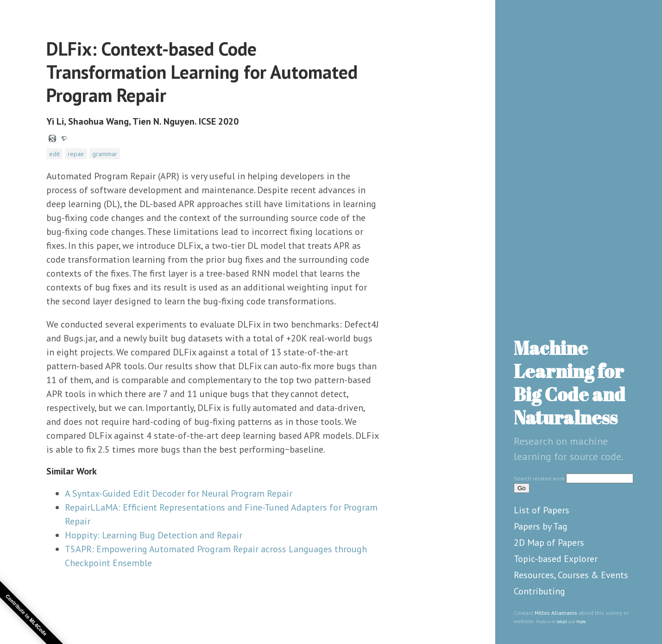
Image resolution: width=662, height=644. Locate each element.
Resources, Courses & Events (571, 575)
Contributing (539, 591)
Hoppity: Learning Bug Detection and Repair (154, 535)
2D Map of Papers (549, 543)
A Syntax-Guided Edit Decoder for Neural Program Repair (179, 493)
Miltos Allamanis (556, 613)
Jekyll (562, 622)
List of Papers (542, 510)
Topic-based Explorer (556, 559)
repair (76, 154)
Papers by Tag (541, 526)
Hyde (581, 622)
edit (54, 154)
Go (522, 488)
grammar (105, 154)
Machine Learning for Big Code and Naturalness (570, 383)
